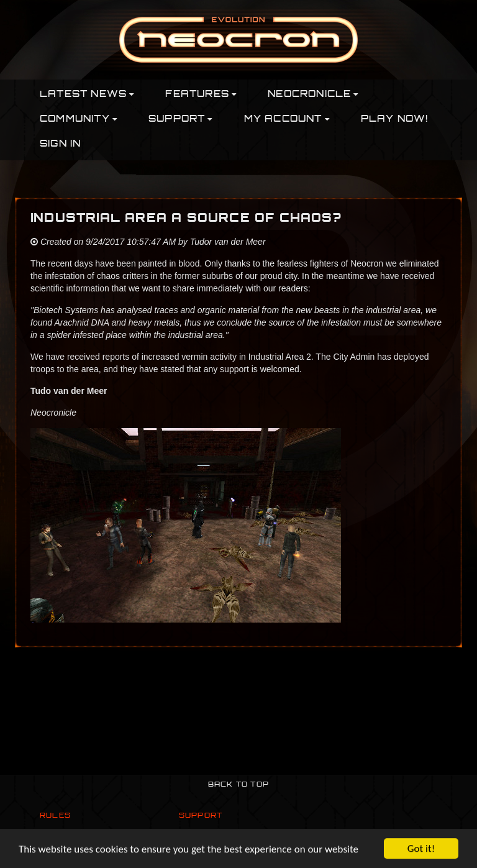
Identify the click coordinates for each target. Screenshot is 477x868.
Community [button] (79, 120)
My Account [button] (287, 120)
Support (201, 816)
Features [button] (201, 95)
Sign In (60, 144)
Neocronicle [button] (313, 95)
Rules (55, 816)
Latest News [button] (87, 95)
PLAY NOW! (395, 120)
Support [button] (181, 120)
